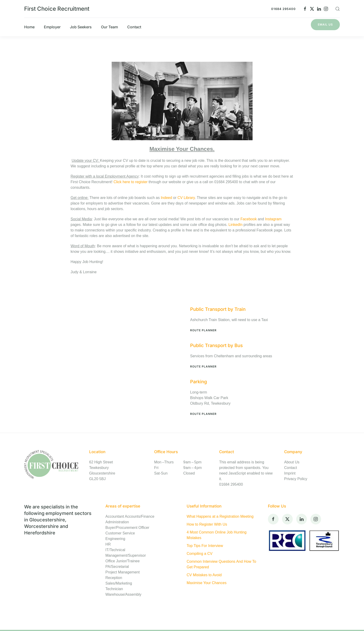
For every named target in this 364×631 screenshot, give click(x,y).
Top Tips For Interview (205, 546)
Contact (291, 468)
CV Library (186, 198)
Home (29, 27)
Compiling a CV (200, 554)
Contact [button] (134, 27)
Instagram (273, 219)
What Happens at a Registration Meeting (220, 516)
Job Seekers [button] (81, 27)
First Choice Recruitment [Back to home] (57, 9)
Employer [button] (52, 27)
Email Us (325, 24)
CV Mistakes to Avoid (204, 575)
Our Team (109, 27)
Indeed (166, 198)
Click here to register (131, 182)
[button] (338, 9)
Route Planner (203, 330)
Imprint (290, 473)
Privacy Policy (296, 479)
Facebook (249, 219)
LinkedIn (236, 225)
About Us (292, 462)
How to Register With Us (207, 524)
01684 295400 (283, 9)
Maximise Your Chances (207, 583)
